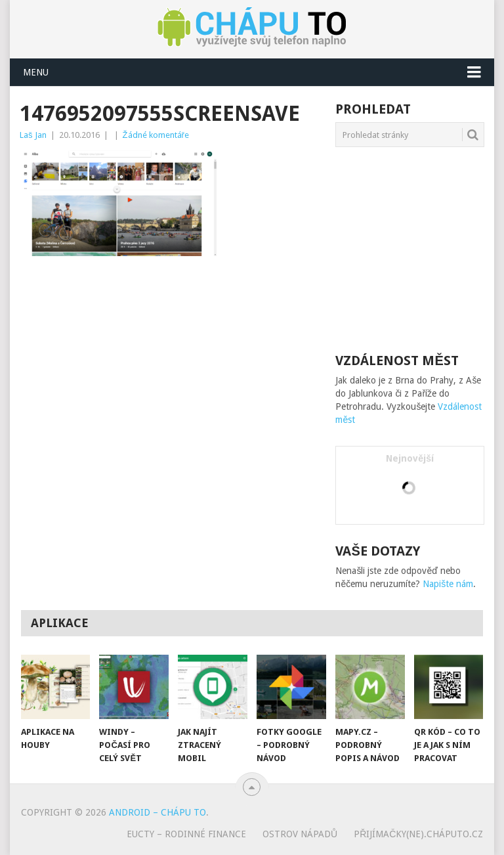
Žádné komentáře (156, 135)
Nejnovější (410, 458)
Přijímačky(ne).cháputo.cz (418, 834)
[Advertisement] (174, 361)
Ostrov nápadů (300, 834)
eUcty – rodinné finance (186, 834)
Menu (36, 72)
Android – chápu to (157, 812)
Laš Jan (33, 135)
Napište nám (448, 584)
